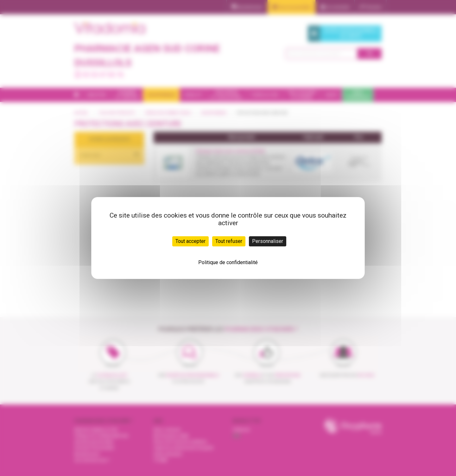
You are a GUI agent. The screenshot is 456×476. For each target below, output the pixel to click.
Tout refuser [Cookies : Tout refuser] (229, 241)
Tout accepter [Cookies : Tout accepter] (190, 241)
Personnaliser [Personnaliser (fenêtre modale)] (268, 241)
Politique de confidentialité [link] (228, 262)
